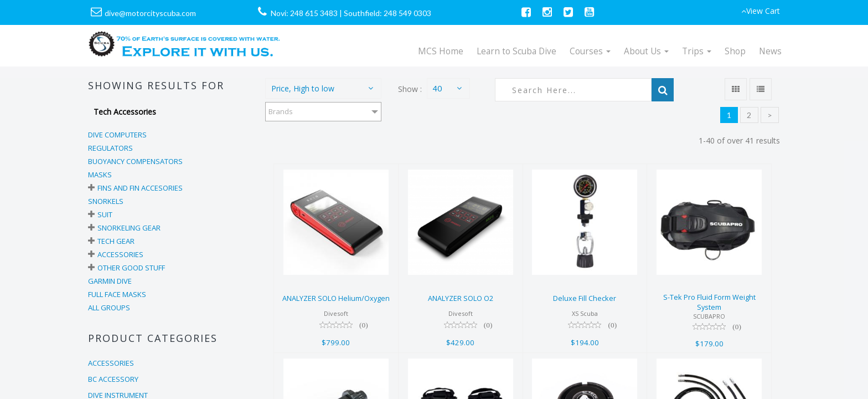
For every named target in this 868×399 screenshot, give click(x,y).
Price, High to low (303, 88)
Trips (697, 51)
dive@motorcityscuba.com (150, 13)
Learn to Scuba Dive (516, 51)
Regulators (110, 148)
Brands (281, 111)
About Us (646, 51)
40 (437, 88)
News (770, 51)
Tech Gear (116, 241)
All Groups (109, 308)
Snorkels (106, 201)
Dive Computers (117, 135)
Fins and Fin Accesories (140, 188)
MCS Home (441, 51)
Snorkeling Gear (129, 228)
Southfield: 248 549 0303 (387, 13)
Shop (735, 51)
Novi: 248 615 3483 (304, 13)
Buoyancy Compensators (135, 161)
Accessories (120, 254)
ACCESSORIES (111, 363)
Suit (105, 214)
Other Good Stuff (131, 268)
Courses (590, 51)
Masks (100, 175)
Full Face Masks (117, 294)
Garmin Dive (110, 281)
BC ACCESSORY (113, 379)
